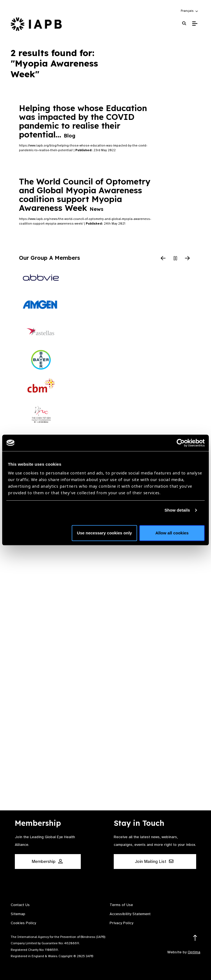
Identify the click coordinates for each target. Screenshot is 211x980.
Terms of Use (121, 905)
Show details (177, 510)
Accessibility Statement (130, 914)
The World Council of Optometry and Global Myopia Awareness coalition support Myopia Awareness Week (85, 195)
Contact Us (20, 905)
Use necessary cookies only (104, 533)
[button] (190, 11)
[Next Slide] (187, 259)
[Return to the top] (195, 938)
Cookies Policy (23, 923)
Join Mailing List (154, 862)
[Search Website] (184, 24)
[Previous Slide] (163, 259)
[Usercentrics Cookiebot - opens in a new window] (181, 443)
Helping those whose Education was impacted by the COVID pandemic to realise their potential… (83, 121)
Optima (194, 952)
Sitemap (18, 914)
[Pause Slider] (175, 259)
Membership (47, 862)
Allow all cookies (172, 533)
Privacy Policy (121, 923)
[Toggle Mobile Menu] (195, 24)
